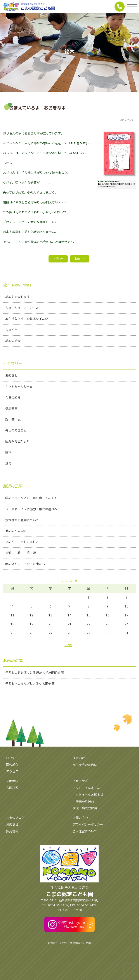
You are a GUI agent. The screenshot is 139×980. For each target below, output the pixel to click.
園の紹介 (12, 765)
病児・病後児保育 (85, 808)
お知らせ (12, 825)
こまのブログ (15, 818)
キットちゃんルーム (86, 788)
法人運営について (85, 831)
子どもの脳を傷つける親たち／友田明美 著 (35, 673)
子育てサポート (83, 781)
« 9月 (68, 645)
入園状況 (12, 788)
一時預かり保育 (83, 801)
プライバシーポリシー (88, 825)
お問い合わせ (82, 818)
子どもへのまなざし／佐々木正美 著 (30, 684)
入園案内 (12, 781)
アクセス (12, 772)
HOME (11, 758)
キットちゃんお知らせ (88, 795)
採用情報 (12, 831)
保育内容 (79, 758)
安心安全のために (85, 765)
